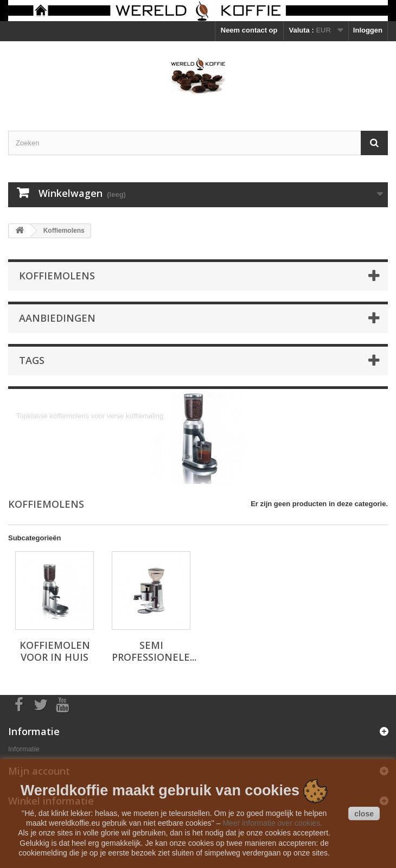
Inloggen (368, 30)
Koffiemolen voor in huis (55, 651)
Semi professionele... (154, 651)
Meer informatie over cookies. (272, 823)
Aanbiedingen (57, 318)
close (364, 814)
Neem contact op (249, 30)
